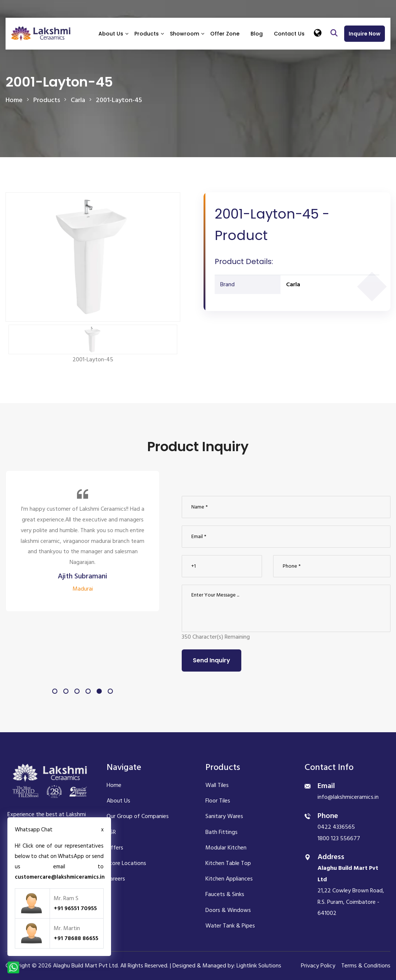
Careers (116, 879)
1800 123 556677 (339, 838)
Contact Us (289, 34)
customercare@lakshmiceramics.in (60, 877)
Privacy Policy (318, 966)
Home (14, 100)
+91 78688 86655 (76, 938)
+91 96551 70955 (75, 908)
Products (147, 34)
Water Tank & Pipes (230, 926)
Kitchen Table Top (228, 863)
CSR (111, 832)
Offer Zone (225, 34)
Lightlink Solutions (259, 966)
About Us (111, 34)
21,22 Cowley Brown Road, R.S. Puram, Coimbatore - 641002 (351, 891)
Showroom (184, 34)
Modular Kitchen (226, 848)
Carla (293, 284)
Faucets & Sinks (225, 894)
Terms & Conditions (366, 966)
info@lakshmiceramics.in (348, 797)
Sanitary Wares (224, 816)
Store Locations (126, 863)
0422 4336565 (336, 827)
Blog (257, 34)
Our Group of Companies (138, 816)
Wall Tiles (217, 785)
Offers (115, 848)
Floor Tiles (218, 801)
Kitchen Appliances (229, 879)
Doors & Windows (228, 910)
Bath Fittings (222, 832)
